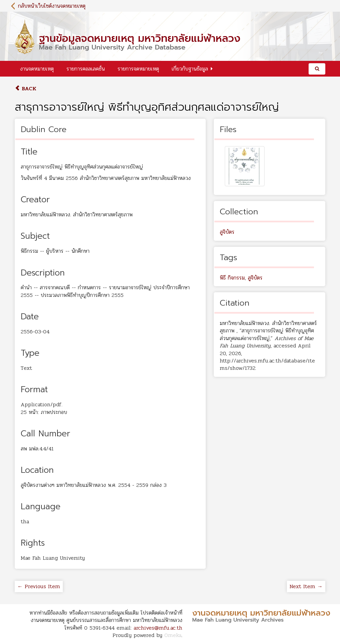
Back (26, 88)
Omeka (173, 635)
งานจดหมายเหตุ (37, 69)
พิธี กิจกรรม (232, 278)
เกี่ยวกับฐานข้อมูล (190, 69)
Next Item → (306, 586)
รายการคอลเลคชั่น (86, 69)
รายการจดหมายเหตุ (138, 69)
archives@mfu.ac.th (158, 628)
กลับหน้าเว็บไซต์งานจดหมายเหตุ (52, 6)
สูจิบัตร (227, 232)
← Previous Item (39, 586)
